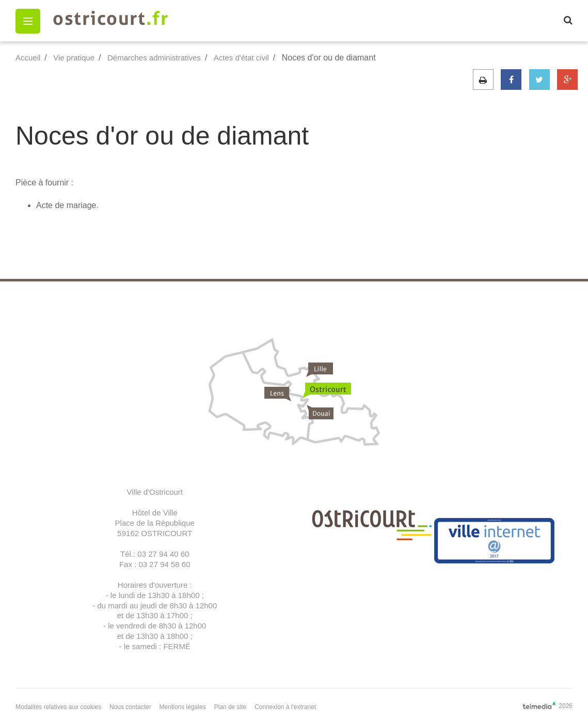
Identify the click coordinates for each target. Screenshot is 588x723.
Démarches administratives (154, 58)
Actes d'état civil (241, 58)
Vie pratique (74, 58)
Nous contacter (130, 707)
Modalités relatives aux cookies (58, 707)
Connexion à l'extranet (285, 707)
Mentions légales (183, 707)
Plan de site (231, 707)
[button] (28, 21)
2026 (547, 705)
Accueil (28, 58)
